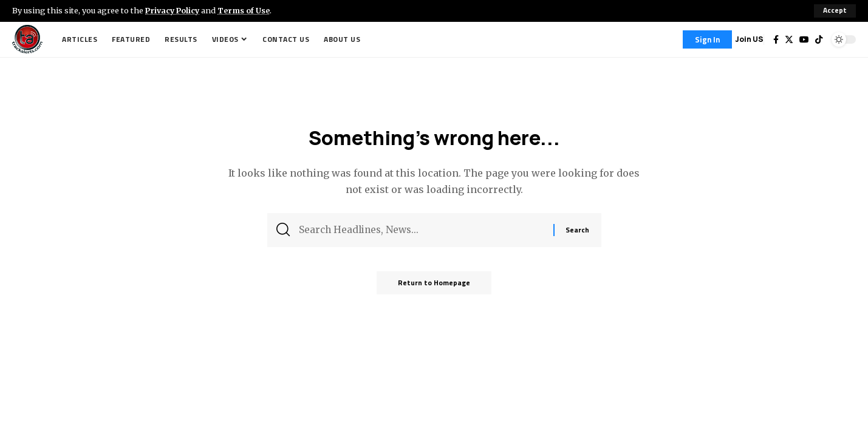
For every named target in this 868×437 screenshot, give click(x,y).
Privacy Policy (174, 10)
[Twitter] (789, 39)
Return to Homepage (434, 286)
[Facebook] (776, 39)
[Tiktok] (819, 39)
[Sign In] (707, 39)
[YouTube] (804, 39)
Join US (749, 39)
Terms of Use (247, 10)
